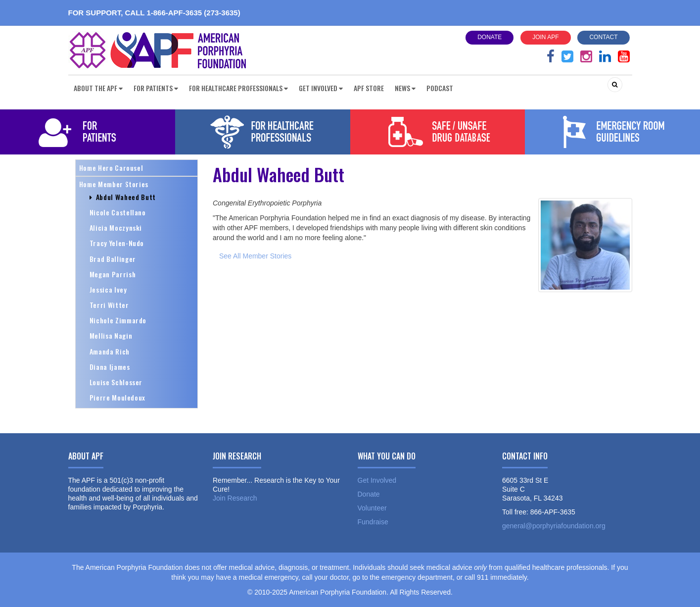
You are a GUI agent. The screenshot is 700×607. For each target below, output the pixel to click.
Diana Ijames (110, 367)
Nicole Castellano (118, 212)
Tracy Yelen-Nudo (117, 243)
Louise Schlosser (116, 382)
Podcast (440, 88)
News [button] (405, 88)
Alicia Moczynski (116, 228)
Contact (603, 37)
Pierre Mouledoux (118, 397)
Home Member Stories (114, 184)
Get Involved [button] (321, 88)
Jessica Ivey (108, 289)
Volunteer (372, 508)
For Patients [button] (156, 88)
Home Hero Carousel (111, 168)
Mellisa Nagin (111, 335)
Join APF (545, 37)
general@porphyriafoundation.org (554, 526)
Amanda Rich (110, 351)
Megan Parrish (113, 274)
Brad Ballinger (113, 259)
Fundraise (373, 522)
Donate (490, 37)
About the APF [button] (98, 88)
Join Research (235, 498)
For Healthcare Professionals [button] (238, 88)
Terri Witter (109, 305)
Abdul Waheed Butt (123, 197)
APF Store (369, 88)
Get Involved (377, 480)
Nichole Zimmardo (118, 320)
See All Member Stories (255, 256)
